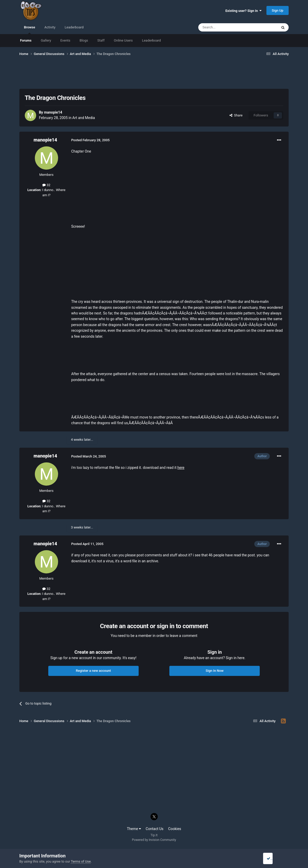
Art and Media (84, 118)
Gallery (46, 40)
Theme (134, 829)
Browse (30, 30)
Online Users (123, 40)
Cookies (175, 829)
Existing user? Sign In (243, 11)
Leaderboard (151, 40)
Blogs (84, 40)
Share (236, 115)
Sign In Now (215, 671)
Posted (90, 140)
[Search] (226, 27)
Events (65, 40)
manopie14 (53, 112)
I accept (274, 858)
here (181, 468)
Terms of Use (81, 861)
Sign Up (278, 10)
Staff (101, 40)
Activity (50, 27)
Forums (26, 40)
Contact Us (155, 829)
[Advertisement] (154, 76)
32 (46, 185)
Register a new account (93, 671)
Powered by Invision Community (154, 840)
